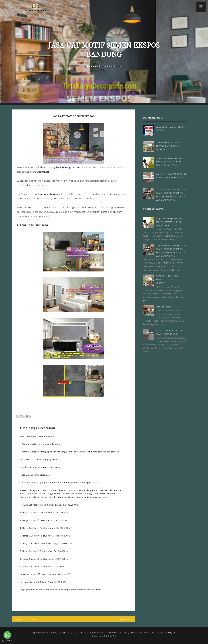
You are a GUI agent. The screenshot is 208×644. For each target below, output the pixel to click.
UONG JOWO (110, 636)
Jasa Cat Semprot (165, 307)
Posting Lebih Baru (25, 619)
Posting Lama (124, 619)
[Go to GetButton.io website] (7, 641)
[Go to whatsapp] (7, 635)
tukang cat (69, 167)
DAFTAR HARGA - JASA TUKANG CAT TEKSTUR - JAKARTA (168, 146)
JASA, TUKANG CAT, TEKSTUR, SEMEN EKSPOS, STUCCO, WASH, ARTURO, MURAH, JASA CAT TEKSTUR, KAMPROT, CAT (114, 633)
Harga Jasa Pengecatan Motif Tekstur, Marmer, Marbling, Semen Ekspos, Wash (170, 162)
